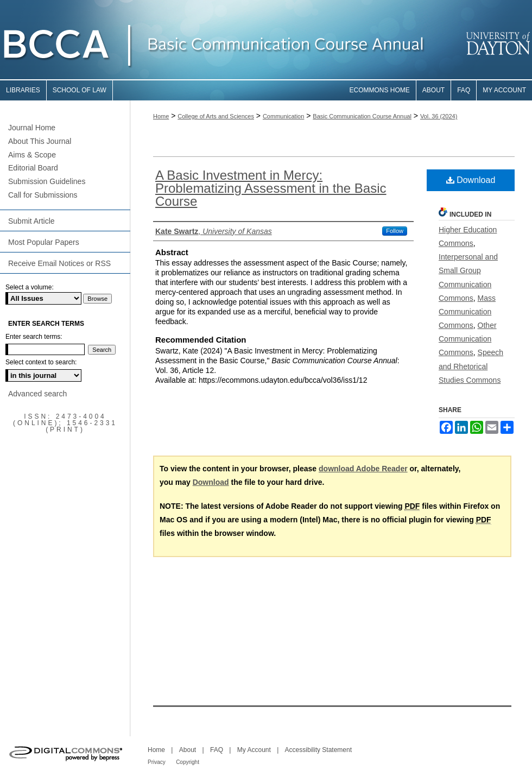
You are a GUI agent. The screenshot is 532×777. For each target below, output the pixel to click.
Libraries (23, 90)
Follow (395, 231)
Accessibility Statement (318, 750)
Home (161, 116)
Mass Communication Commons (467, 312)
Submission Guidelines (47, 181)
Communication (283, 116)
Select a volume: (30, 287)
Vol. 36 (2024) (439, 116)
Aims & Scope (32, 155)
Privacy (157, 762)
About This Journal (40, 141)
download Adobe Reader (363, 469)
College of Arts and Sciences (216, 116)
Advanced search (37, 394)
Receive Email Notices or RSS (59, 263)
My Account (254, 750)
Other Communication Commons (468, 339)
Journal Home (32, 128)
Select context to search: (41, 362)
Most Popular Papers (44, 242)
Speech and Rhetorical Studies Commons (471, 366)
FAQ (217, 750)
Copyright (188, 762)
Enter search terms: (34, 337)
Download (471, 180)
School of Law (80, 90)
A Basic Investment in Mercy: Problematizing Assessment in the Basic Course (271, 188)
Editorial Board (33, 168)
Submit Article (31, 221)
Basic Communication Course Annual (362, 116)
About (188, 750)
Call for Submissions (43, 195)
